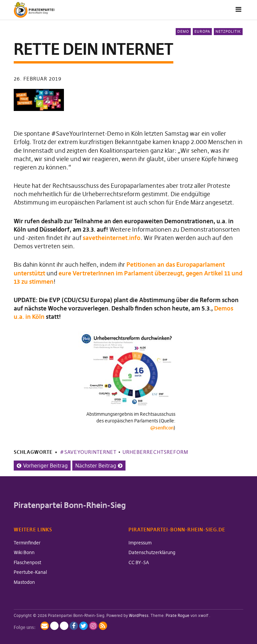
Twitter (83, 626)
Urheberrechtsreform (155, 452)
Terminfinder (27, 543)
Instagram (93, 626)
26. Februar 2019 (38, 79)
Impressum (140, 543)
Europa (202, 31)
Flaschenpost (27, 562)
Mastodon (24, 582)
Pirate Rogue (178, 615)
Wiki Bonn (24, 552)
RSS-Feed (103, 626)
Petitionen (141, 265)
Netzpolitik (228, 31)
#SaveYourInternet (88, 452)
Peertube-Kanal (30, 572)
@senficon (162, 428)
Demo (183, 31)
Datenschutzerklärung (152, 552)
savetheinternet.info (112, 238)
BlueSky (64, 626)
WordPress (139, 615)
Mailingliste (45, 626)
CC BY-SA (139, 562)
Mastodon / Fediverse (54, 626)
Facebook (74, 626)
